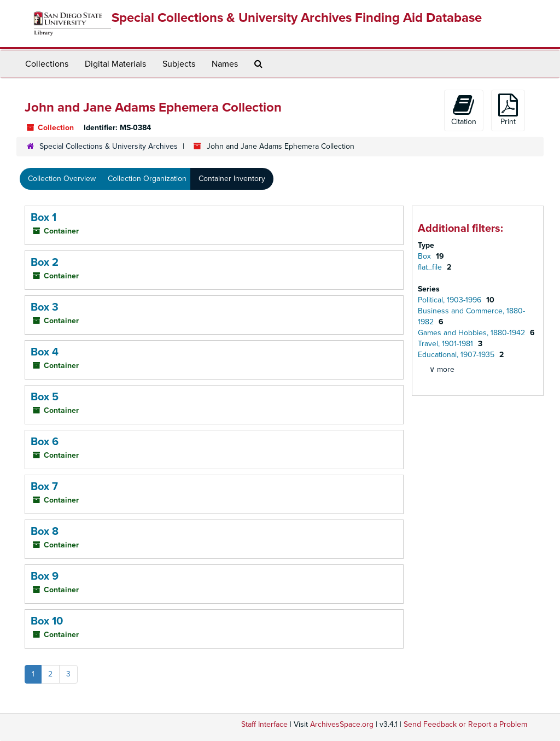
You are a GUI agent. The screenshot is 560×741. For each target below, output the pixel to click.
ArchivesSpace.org (342, 724)
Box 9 (45, 576)
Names (225, 64)
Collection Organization (147, 179)
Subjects (179, 64)
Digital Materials (115, 64)
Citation (464, 110)
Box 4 (45, 352)
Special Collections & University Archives (109, 146)
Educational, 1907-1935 (457, 355)
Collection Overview (62, 179)
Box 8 (45, 532)
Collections (47, 64)
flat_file (431, 267)
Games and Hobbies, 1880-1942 (472, 333)
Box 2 (45, 262)
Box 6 (45, 442)
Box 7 (44, 487)
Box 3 (45, 307)
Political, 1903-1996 (451, 300)
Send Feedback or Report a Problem (465, 724)
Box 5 (45, 397)
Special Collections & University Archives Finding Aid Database (297, 18)
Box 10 (47, 621)
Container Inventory (232, 179)
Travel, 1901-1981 (447, 344)
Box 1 (43, 218)
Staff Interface (264, 724)
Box (425, 256)
